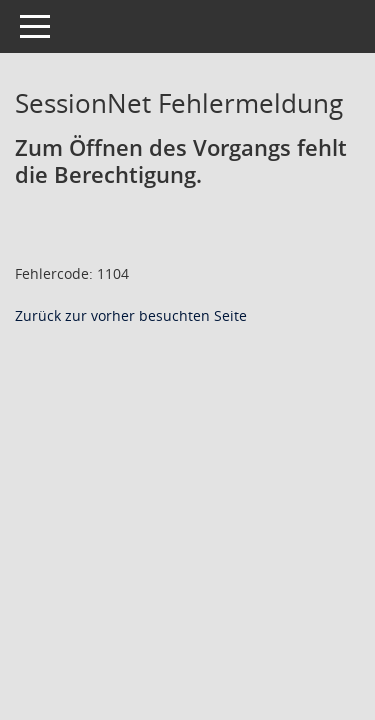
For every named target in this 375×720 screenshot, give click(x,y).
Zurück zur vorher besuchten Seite (131, 315)
